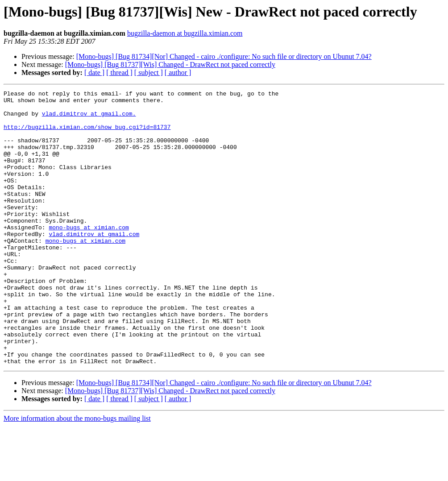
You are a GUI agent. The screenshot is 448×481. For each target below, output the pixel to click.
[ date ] (94, 73)
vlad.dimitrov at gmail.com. (89, 119)
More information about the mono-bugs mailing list (77, 473)
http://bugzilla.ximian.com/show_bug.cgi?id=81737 (87, 135)
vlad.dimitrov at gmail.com (94, 263)
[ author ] (178, 73)
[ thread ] (119, 73)
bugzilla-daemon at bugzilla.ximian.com (185, 33)
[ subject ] (149, 73)
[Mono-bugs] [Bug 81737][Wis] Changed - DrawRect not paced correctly (170, 64)
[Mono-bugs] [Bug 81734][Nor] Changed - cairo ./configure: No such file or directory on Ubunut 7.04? (224, 56)
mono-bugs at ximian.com (89, 255)
